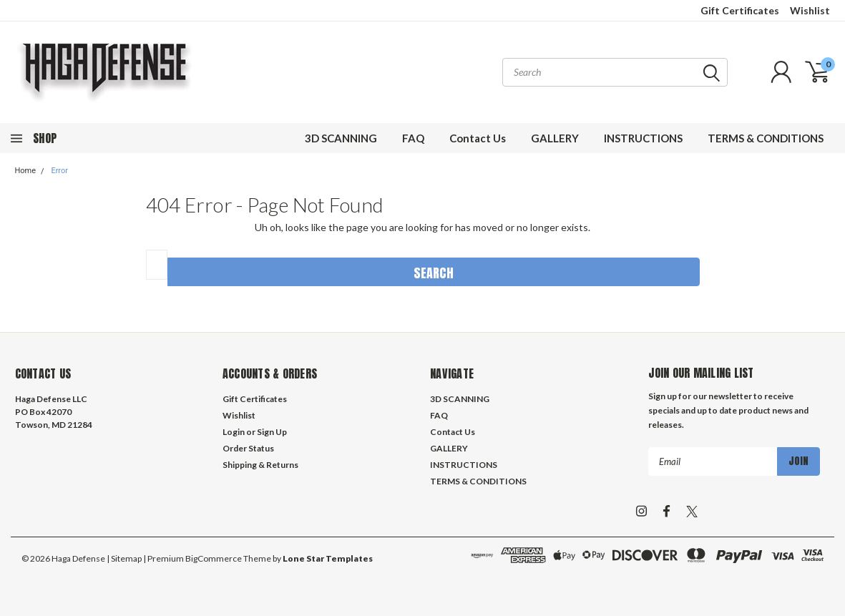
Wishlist (810, 10)
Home (26, 171)
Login (234, 432)
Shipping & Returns (260, 465)
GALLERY (555, 138)
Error (59, 171)
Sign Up (272, 432)
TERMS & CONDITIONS (766, 138)
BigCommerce (214, 558)
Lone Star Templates (328, 558)
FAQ (413, 138)
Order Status (248, 448)
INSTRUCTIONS (643, 138)
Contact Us (478, 138)
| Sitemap (124, 558)
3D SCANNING (341, 138)
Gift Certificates (740, 10)
